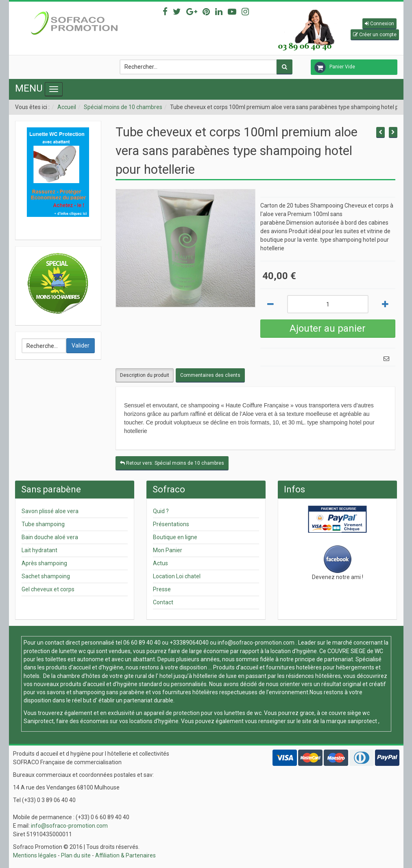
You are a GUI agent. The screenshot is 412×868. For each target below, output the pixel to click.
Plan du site (76, 855)
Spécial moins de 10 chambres (123, 107)
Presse (162, 589)
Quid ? (161, 511)
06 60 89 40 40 (142, 643)
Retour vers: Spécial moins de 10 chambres (172, 463)
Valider (81, 345)
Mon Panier (168, 550)
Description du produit (145, 375)
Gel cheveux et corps (48, 589)
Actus (160, 563)
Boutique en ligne (175, 537)
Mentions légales (35, 855)
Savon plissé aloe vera (50, 511)
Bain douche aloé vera (50, 537)
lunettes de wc (243, 713)
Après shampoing (44, 563)
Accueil (67, 107)
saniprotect (362, 721)
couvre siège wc (349, 713)
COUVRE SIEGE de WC (355, 651)
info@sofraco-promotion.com (256, 643)
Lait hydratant (39, 550)
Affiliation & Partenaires (125, 855)
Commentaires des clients (210, 375)
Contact (163, 602)
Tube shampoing (43, 524)
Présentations (171, 524)
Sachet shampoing (46, 576)
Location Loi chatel (177, 576)
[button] (379, 24)
